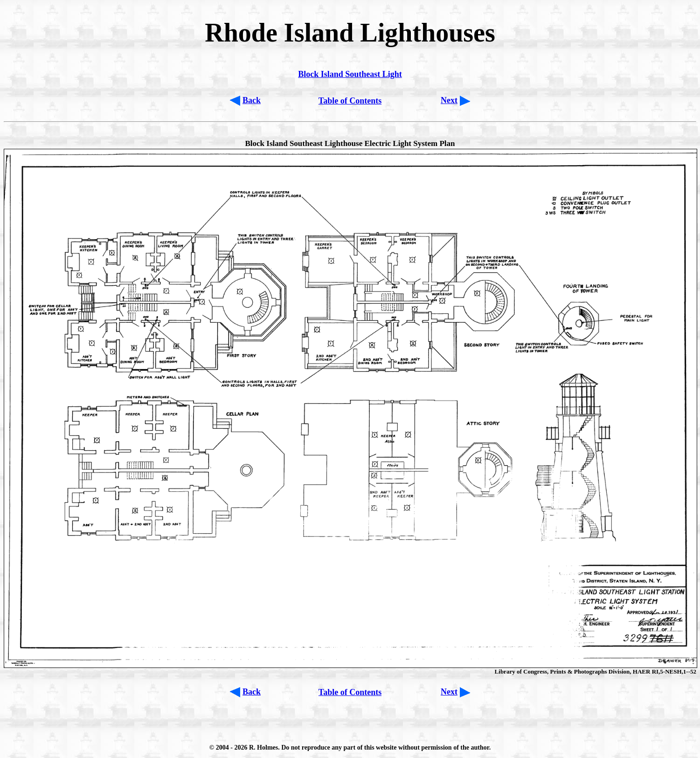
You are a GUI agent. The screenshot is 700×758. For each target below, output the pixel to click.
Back (252, 100)
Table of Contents (350, 101)
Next (449, 100)
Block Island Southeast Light (350, 74)
